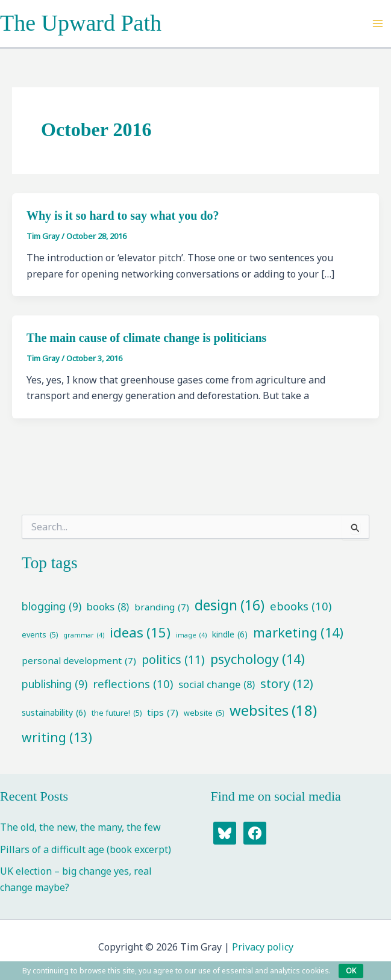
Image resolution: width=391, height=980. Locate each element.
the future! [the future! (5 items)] (117, 713)
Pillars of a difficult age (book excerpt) (86, 849)
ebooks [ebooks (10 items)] (301, 606)
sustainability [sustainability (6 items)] (54, 713)
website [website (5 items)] (204, 713)
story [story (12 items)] (287, 684)
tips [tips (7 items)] (163, 712)
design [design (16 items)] (230, 606)
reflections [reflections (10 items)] (133, 684)
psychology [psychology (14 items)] (258, 659)
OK (351, 971)
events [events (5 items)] (40, 635)
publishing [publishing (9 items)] (55, 684)
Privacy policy (263, 947)
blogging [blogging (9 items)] (52, 606)
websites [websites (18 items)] (273, 710)
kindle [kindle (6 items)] (230, 634)
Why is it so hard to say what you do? (123, 216)
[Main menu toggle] (378, 23)
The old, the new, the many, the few (80, 827)
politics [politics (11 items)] (173, 660)
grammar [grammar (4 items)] (84, 635)
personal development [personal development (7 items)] (79, 661)
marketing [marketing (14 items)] (298, 632)
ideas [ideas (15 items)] (140, 632)
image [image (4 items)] (191, 635)
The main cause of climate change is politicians (146, 338)
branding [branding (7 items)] (162, 607)
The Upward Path (81, 23)
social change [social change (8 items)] (217, 685)
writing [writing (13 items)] (57, 737)
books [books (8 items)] (108, 607)
